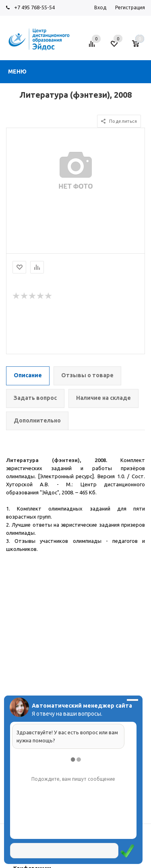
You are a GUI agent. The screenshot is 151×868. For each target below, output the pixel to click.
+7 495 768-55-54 (34, 7)
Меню (17, 71)
